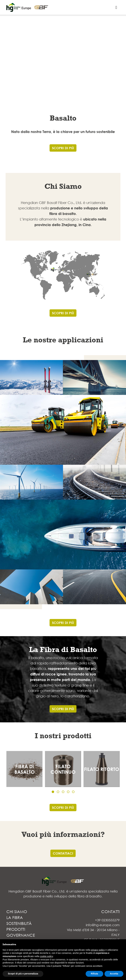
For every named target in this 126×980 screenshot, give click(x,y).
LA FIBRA (15, 917)
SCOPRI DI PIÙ (63, 148)
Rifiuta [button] (94, 974)
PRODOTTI (16, 929)
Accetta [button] (114, 974)
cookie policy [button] (46, 956)
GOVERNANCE (21, 935)
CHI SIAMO (17, 911)
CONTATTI (110, 911)
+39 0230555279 (107, 920)
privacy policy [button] (98, 950)
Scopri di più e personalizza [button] (23, 974)
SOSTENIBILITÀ (19, 923)
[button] (53, 792)
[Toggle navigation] (116, 7)
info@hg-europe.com (103, 925)
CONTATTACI (63, 853)
